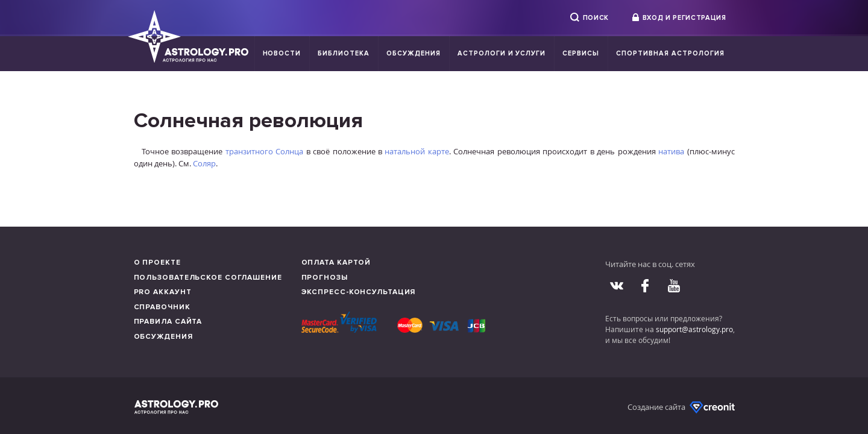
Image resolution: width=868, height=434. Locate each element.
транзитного (249, 151)
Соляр (204, 163)
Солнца (289, 151)
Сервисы (581, 53)
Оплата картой (336, 263)
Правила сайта (168, 322)
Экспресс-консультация (359, 292)
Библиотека (344, 53)
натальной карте (417, 151)
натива (671, 151)
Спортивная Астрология (670, 53)
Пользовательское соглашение (208, 278)
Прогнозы (325, 278)
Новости (282, 53)
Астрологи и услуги (502, 53)
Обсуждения (414, 53)
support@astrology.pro (694, 329)
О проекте (157, 263)
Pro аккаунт (163, 292)
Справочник (162, 307)
